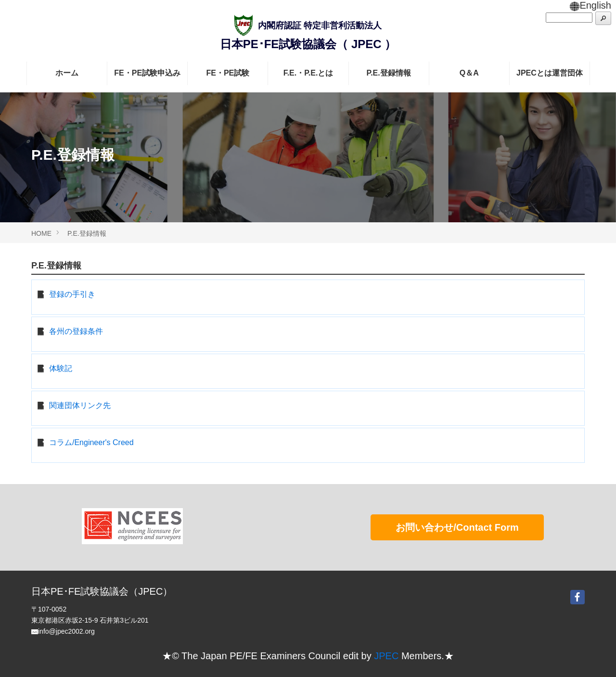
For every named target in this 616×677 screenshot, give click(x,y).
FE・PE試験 (228, 73)
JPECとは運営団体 (550, 73)
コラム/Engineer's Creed (91, 442)
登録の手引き (72, 294)
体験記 (61, 368)
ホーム (67, 73)
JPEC (386, 656)
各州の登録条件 (76, 331)
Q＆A (469, 73)
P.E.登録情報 (389, 73)
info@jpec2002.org (66, 631)
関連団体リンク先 (80, 405)
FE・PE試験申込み (147, 73)
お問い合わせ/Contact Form (457, 527)
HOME (41, 233)
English (590, 5)
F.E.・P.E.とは (308, 73)
